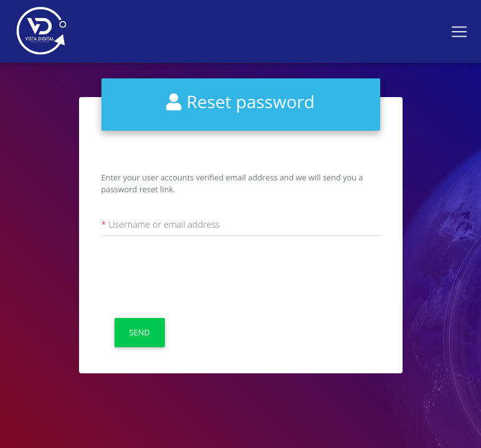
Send (140, 332)
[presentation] (196, 275)
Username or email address (164, 224)
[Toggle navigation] (459, 32)
